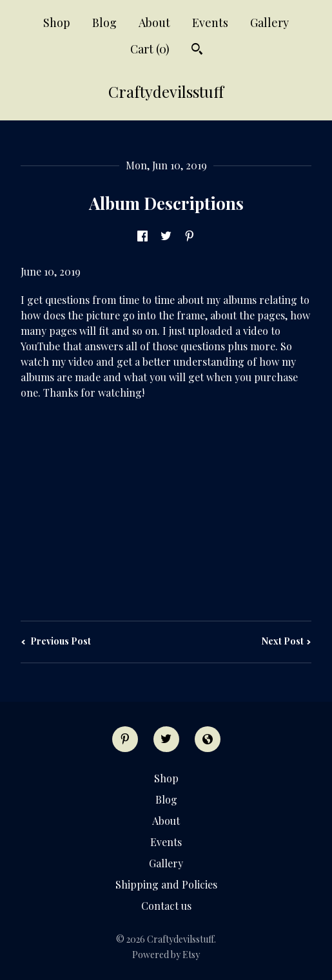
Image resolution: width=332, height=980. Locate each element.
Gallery (269, 23)
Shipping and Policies (166, 884)
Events (210, 23)
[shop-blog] (208, 739)
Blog (104, 23)
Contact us (166, 906)
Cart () (150, 49)
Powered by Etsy (166, 955)
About (154, 23)
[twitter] (166, 739)
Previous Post (56, 641)
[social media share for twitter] (166, 237)
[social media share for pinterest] (190, 237)
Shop (57, 23)
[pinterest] (125, 739)
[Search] (197, 51)
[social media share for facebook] (142, 237)
